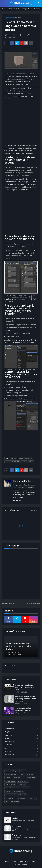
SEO (21, 748)
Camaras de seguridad (26, 774)
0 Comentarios (11, 37)
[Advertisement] (21, 122)
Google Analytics (23, 781)
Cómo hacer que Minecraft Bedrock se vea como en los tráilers (18, 646)
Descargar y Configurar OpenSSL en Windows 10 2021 (25, 687)
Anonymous (17, 826)
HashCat (8, 791)
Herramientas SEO (19, 791)
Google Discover (10, 784)
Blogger (21, 732)
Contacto (26, 864)
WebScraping (15, 802)
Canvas (8, 778)
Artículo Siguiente (33, 603)
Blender (19, 18)
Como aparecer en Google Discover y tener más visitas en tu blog (26, 699)
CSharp (23, 771)
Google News (27, 9)
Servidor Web (14, 9)
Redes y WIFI (21, 735)
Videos (31, 462)
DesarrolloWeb (21, 729)
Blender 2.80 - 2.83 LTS (25, 458)
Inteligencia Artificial (11, 795)
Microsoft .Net (21, 755)
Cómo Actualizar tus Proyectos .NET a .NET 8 (24, 709)
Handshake (25, 788)
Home (4, 9)
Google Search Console (12, 788)
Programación (21, 742)
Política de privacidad (20, 862)
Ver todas (34, 510)
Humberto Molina (22, 481)
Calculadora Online (11, 774)
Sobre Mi (16, 864)
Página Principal (10, 18)
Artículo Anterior (9, 603)
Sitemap (34, 862)
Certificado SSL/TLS (18, 778)
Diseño (24, 462)
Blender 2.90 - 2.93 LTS (12, 462)
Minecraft (21, 752)
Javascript (23, 795)
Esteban (15, 818)
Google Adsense (10, 781)
